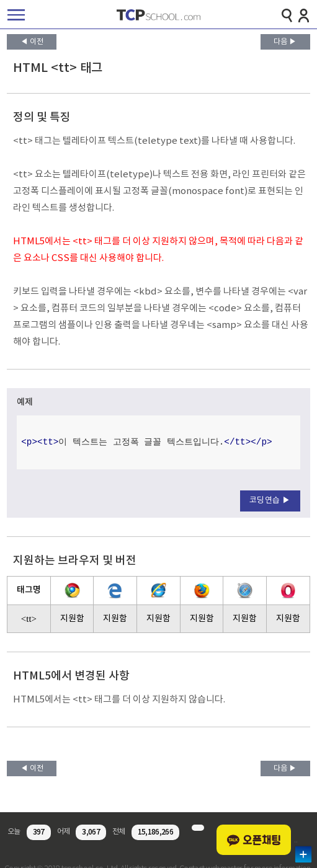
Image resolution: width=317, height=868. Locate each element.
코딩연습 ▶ (270, 501)
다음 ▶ (285, 42)
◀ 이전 (32, 42)
